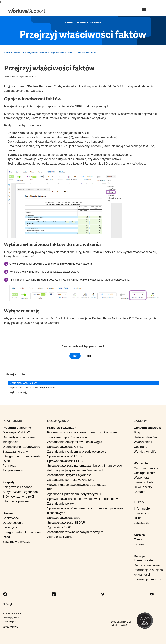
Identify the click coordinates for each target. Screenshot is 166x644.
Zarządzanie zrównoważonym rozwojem (75, 532)
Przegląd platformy (17, 428)
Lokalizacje (142, 523)
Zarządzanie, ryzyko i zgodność (69, 475)
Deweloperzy (143, 487)
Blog (137, 432)
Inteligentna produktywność (22, 456)
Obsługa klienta (145, 473)
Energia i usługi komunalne (22, 532)
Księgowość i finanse (17, 487)
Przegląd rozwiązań (62, 428)
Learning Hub (143, 482)
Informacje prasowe (148, 579)
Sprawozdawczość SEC (64, 518)
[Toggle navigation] (148, 9)
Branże (8, 513)
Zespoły (9, 482)
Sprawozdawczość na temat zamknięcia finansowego (84, 466)
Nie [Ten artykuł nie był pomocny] (89, 356)
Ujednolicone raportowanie (21, 447)
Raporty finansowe (147, 565)
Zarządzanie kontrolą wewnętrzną (71, 480)
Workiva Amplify (145, 451)
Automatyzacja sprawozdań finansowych (76, 470)
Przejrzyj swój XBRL (86, 53)
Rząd (6, 537)
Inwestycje (10, 527)
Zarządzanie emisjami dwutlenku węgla (75, 442)
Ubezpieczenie (13, 523)
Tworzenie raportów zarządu (67, 437)
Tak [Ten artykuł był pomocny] (75, 356)
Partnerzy (9, 466)
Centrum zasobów (147, 428)
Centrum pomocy (146, 468)
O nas (138, 539)
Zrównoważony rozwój (18, 497)
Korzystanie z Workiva (36, 53)
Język (11, 604)
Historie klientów (145, 437)
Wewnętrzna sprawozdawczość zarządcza (77, 485)
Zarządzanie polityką (62, 503)
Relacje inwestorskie (143, 558)
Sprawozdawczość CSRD (65, 447)
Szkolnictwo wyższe (17, 542)
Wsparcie (141, 463)
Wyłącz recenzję (18, 392)
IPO (50, 489)
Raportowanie (57, 53)
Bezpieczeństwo (14, 470)
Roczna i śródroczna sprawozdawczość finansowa (82, 432)
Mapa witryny (9, 621)
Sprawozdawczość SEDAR (66, 522)
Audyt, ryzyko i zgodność (20, 492)
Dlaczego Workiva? (16, 432)
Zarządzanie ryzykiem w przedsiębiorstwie (77, 451)
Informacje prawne (16, 501)
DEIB (137, 518)
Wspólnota (141, 478)
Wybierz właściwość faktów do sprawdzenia (33, 388)
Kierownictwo (143, 513)
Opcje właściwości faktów (23, 383)
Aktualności (142, 575)
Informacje (142, 509)
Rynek (7, 461)
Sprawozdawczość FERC (65, 461)
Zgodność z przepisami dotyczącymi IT (74, 494)
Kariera (139, 535)
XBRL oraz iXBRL (60, 537)
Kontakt (139, 492)
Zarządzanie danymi (17, 451)
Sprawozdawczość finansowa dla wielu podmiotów (82, 499)
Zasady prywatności (12, 617)
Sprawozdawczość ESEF (65, 456)
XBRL (70, 53)
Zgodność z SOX (59, 527)
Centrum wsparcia (13, 53)
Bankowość (11, 518)
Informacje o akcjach (148, 570)
